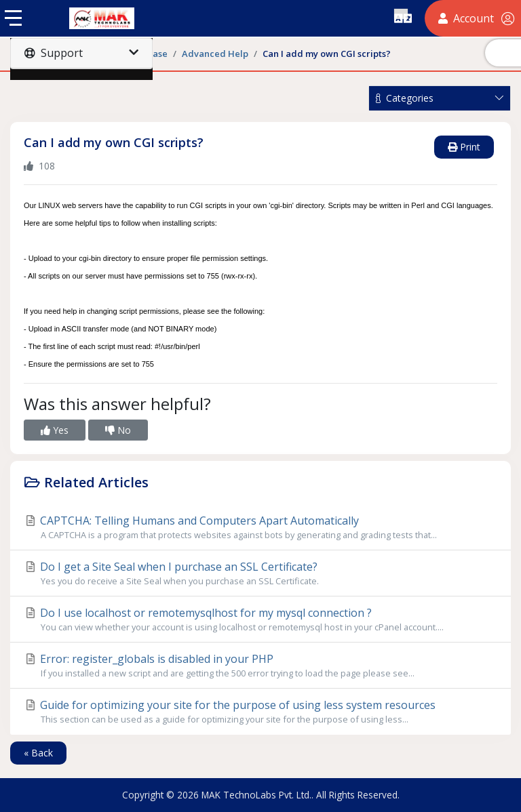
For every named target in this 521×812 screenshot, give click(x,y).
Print (464, 147)
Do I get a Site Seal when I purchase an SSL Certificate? (260, 573)
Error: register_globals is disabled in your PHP (260, 666)
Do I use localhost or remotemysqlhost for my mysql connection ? (260, 620)
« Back (38, 753)
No (118, 430)
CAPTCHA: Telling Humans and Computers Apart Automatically (260, 527)
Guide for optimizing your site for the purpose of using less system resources (260, 712)
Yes (55, 430)
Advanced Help (215, 54)
